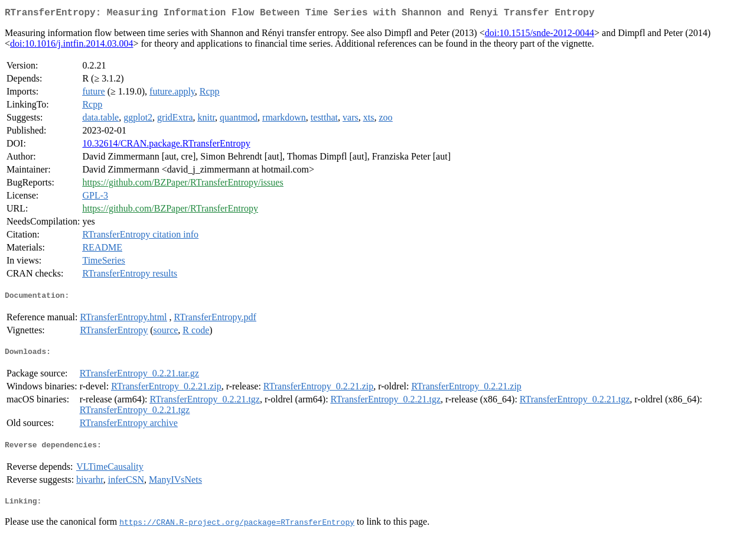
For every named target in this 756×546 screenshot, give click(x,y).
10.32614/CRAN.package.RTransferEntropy (166, 146)
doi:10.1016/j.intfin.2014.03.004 (71, 46)
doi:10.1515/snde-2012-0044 (540, 35)
